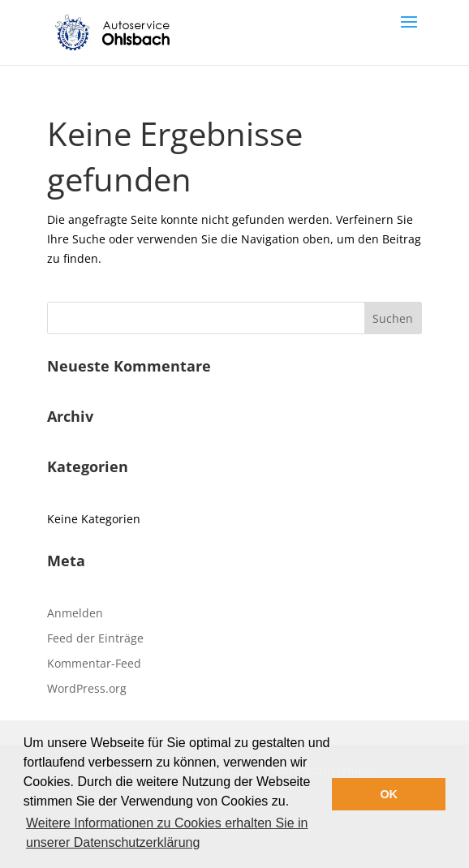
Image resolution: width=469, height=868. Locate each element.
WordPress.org (87, 688)
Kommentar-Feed (94, 663)
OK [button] (389, 794)
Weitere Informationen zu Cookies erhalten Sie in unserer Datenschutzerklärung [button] (167, 833)
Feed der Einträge (95, 638)
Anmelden (75, 613)
